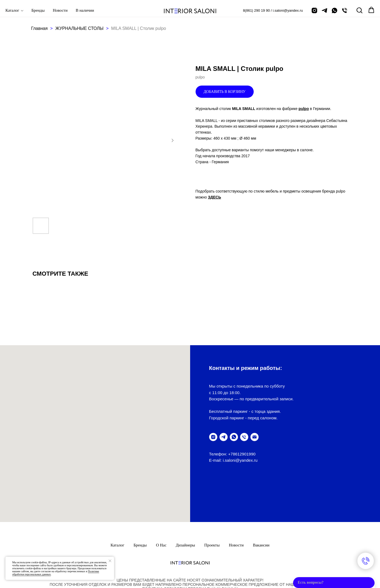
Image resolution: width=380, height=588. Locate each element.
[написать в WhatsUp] (234, 437)
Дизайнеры (185, 505)
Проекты (212, 505)
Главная (40, 28)
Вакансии (261, 505)
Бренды (38, 10)
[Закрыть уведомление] (110, 561)
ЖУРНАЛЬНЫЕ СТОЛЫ (80, 28)
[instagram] (314, 10)
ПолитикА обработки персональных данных (190, 549)
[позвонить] (345, 10)
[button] (359, 10)
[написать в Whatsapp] (335, 10)
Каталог (12, 10)
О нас (161, 505)
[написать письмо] (255, 437)
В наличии (85, 10)
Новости (60, 10)
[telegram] (324, 10)
